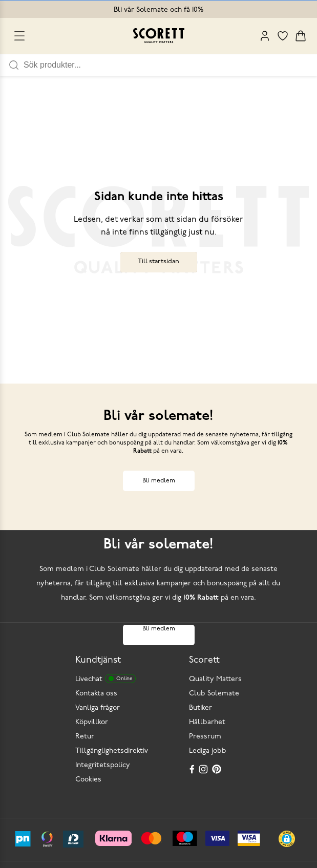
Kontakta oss (96, 694)
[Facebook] (192, 769)
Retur (85, 737)
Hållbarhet (207, 722)
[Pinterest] (218, 769)
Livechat (105, 679)
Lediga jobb (208, 751)
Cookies (88, 780)
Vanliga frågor (98, 708)
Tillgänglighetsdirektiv (112, 751)
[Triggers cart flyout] (301, 36)
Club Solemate (214, 694)
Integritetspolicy (103, 765)
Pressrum (205, 737)
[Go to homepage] (159, 36)
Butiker (200, 708)
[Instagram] (204, 769)
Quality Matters (215, 679)
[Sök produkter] (170, 65)
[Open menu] (19, 36)
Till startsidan (158, 261)
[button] (287, 839)
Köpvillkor (92, 722)
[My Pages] (265, 36)
